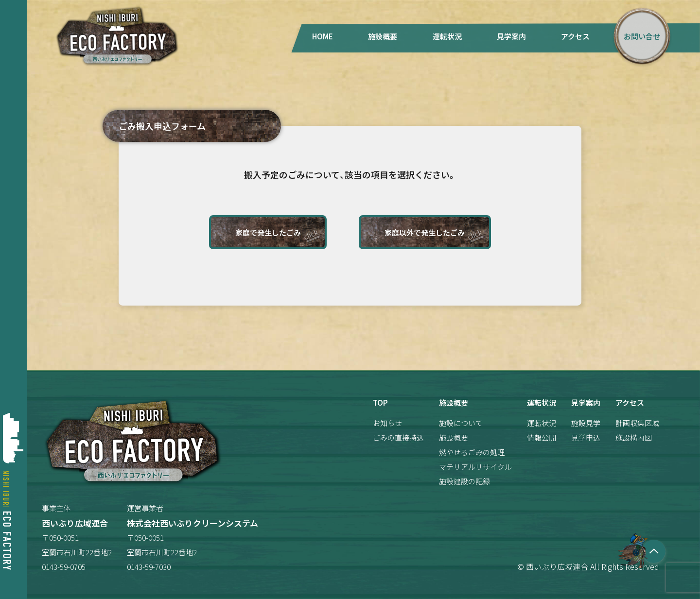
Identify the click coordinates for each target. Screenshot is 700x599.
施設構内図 (634, 437)
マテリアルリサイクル (475, 467)
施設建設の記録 (464, 481)
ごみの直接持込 (398, 437)
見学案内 (511, 36)
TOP (380, 402)
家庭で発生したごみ (268, 232)
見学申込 (586, 437)
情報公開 (542, 437)
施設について (461, 423)
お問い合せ (642, 36)
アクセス (575, 36)
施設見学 (586, 423)
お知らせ (387, 423)
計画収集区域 (637, 423)
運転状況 (447, 36)
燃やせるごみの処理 (472, 452)
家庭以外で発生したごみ (425, 232)
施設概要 (383, 36)
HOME (323, 36)
